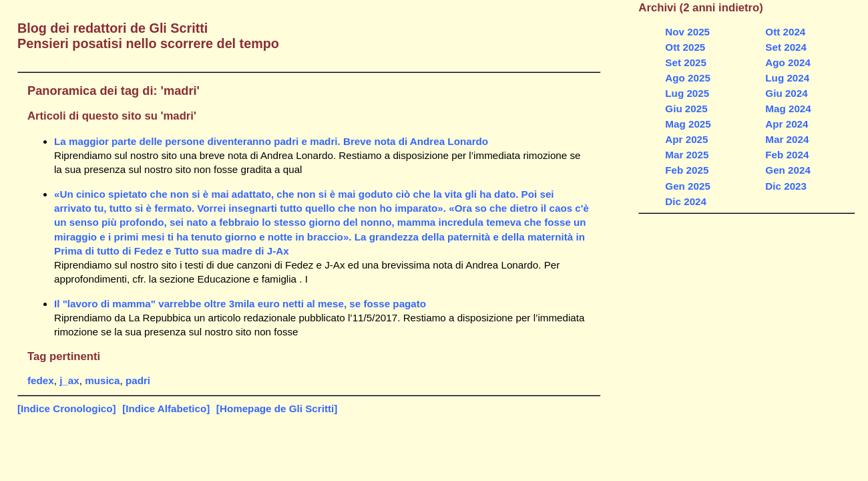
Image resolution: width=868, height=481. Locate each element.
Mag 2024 (788, 109)
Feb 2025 (687, 170)
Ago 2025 (688, 78)
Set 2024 (786, 47)
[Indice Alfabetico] (166, 409)
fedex (41, 380)
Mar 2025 (687, 155)
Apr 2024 (787, 124)
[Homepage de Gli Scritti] (277, 409)
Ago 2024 (788, 62)
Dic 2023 (786, 186)
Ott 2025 (685, 47)
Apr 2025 (686, 139)
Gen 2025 (688, 186)
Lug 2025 (687, 93)
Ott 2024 (785, 32)
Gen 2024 (788, 170)
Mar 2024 (787, 139)
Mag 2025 (688, 124)
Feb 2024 (787, 155)
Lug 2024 (787, 78)
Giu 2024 (786, 93)
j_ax (69, 380)
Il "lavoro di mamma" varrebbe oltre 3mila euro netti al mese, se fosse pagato (240, 304)
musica (102, 380)
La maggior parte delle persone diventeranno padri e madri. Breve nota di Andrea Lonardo (271, 141)
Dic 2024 (686, 201)
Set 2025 (686, 62)
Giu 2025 (686, 109)
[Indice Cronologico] (67, 409)
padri (138, 380)
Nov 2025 (687, 32)
